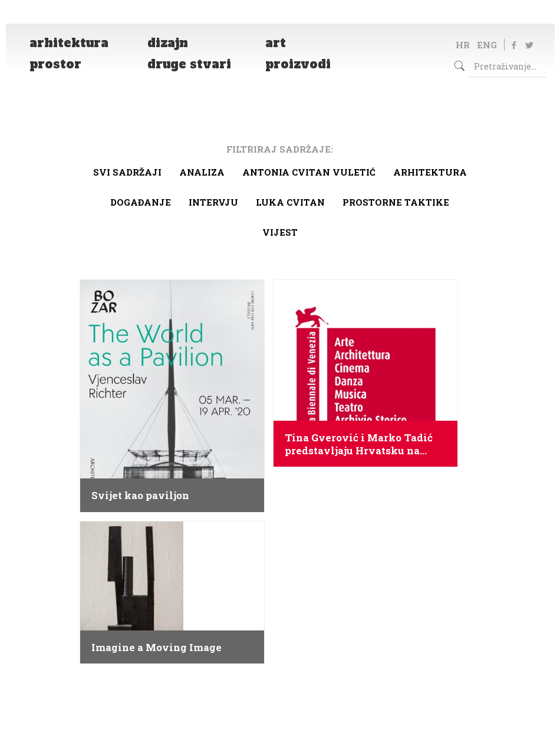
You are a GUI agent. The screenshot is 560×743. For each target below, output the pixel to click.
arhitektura (430, 172)
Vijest (280, 232)
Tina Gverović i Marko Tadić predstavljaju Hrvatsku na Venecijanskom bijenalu (359, 444)
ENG (487, 45)
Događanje (141, 202)
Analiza (202, 172)
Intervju (213, 202)
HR (463, 45)
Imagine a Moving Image (157, 648)
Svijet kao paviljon (140, 496)
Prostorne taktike (396, 202)
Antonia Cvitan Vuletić (309, 172)
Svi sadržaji (127, 172)
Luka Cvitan (290, 202)
